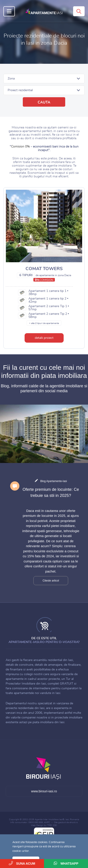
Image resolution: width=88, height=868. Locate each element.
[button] (44, 79)
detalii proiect (44, 338)
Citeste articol (51, 581)
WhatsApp (66, 863)
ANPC (47, 822)
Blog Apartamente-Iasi (53, 481)
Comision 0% (20, 147)
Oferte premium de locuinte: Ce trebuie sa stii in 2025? (51, 492)
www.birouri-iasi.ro (44, 791)
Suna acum (22, 863)
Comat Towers (44, 269)
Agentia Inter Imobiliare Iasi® (50, 820)
